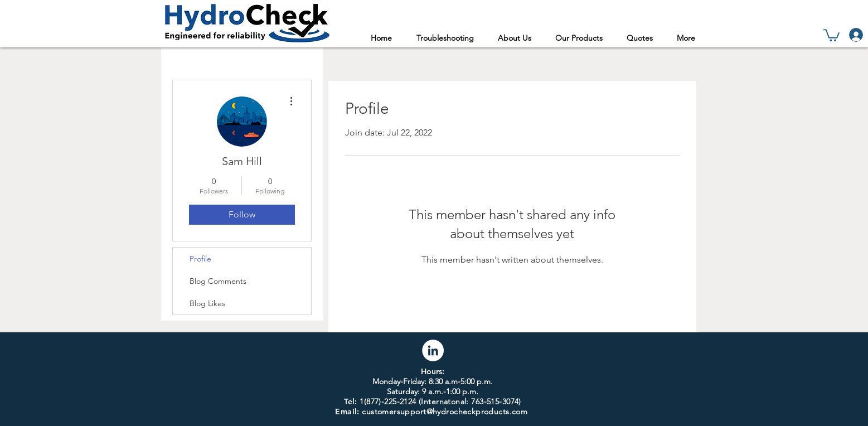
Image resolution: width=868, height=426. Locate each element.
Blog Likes (207, 303)
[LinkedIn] (433, 350)
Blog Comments (218, 281)
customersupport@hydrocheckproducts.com (445, 412)
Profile (200, 259)
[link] (831, 35)
